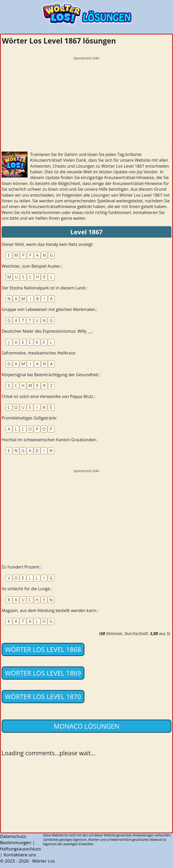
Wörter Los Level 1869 (43, 673)
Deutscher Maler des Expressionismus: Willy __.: (48, 331)
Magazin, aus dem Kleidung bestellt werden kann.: (50, 610)
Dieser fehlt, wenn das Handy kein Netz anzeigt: (48, 244)
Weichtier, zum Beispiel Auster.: (32, 266)
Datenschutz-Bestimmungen (16, 839)
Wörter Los (44, 861)
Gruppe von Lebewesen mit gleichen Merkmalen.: (49, 309)
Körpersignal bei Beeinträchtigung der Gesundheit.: (51, 375)
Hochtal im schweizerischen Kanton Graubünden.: (50, 440)
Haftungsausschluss (21, 849)
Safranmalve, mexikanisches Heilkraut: (39, 353)
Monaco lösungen (86, 726)
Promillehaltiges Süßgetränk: (29, 418)
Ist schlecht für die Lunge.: (27, 589)
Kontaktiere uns (20, 855)
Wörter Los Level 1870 (43, 696)
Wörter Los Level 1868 (43, 649)
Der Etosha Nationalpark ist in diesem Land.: (44, 288)
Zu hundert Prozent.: (22, 567)
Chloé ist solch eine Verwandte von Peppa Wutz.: (48, 396)
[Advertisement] (86, 99)
